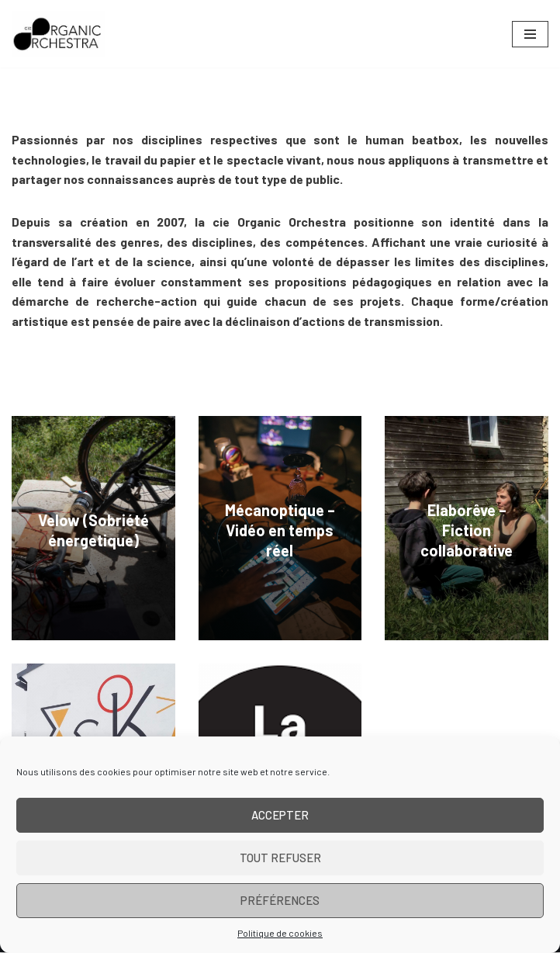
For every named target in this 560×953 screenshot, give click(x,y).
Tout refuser (280, 858)
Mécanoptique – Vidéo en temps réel (280, 531)
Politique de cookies (280, 933)
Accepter (280, 815)
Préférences (280, 900)
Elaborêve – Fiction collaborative (467, 531)
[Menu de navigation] (530, 34)
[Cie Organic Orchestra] (58, 34)
